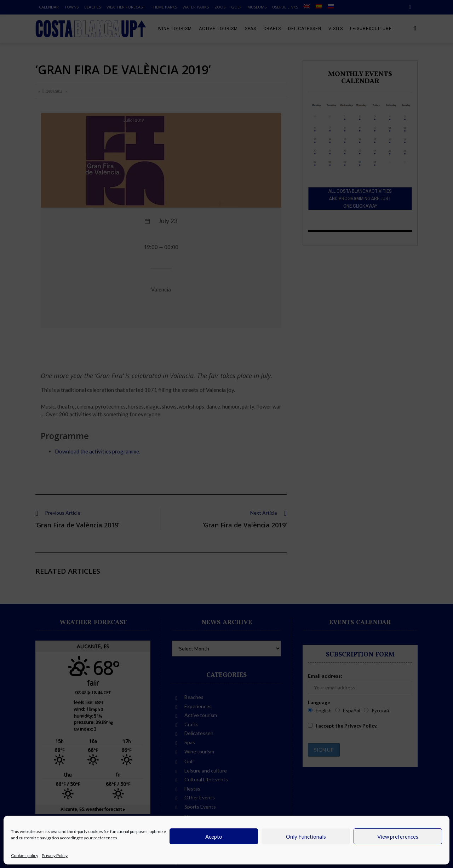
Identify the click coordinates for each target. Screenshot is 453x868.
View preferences (398, 837)
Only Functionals (306, 837)
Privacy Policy (55, 855)
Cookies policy (25, 855)
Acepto (214, 837)
